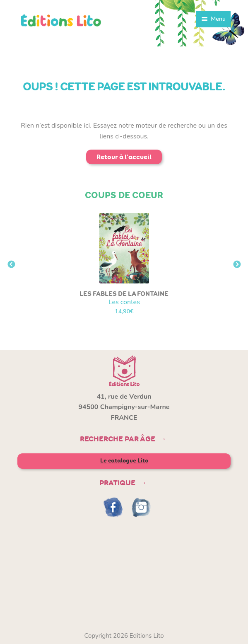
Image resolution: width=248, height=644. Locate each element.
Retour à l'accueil (124, 157)
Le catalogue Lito (124, 461)
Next (237, 265)
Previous (11, 265)
